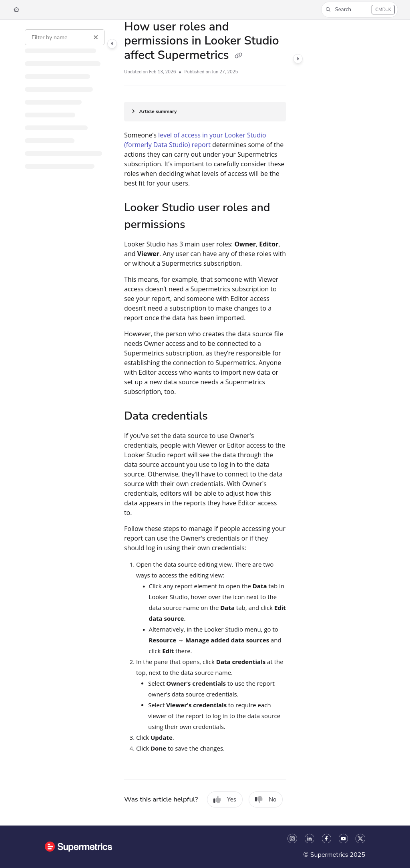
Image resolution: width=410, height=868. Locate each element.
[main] (205, 423)
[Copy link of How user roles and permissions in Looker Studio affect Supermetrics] (238, 56)
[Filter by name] (65, 37)
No (266, 799)
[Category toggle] (112, 44)
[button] (360, 10)
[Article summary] (205, 112)
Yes (225, 799)
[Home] (16, 10)
